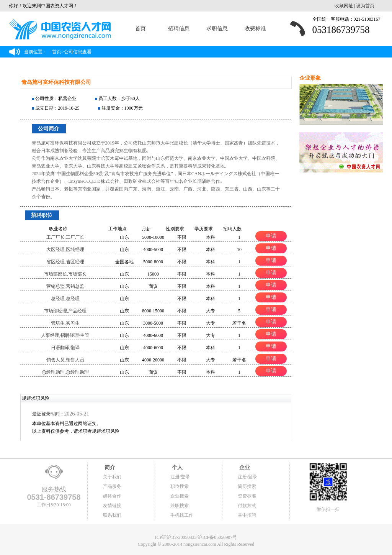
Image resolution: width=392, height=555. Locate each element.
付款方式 (247, 506)
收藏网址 (344, 6)
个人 (176, 467)
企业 (244, 467)
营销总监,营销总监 (65, 286)
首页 (140, 29)
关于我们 (112, 477)
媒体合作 (112, 496)
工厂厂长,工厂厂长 (65, 237)
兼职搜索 (180, 506)
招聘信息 (179, 29)
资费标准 (247, 496)
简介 (109, 467)
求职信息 (217, 29)
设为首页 (365, 6)
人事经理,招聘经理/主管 (65, 335)
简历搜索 (247, 486)
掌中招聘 (247, 515)
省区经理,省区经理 (65, 262)
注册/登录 (180, 477)
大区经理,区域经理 (65, 250)
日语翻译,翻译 (65, 348)
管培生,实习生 (65, 323)
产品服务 (112, 486)
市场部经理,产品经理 (65, 311)
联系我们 (112, 515)
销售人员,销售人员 (65, 360)
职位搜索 (180, 486)
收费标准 (255, 29)
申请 (271, 236)
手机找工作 (182, 515)
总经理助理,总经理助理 (65, 372)
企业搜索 (180, 496)
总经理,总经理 (65, 299)
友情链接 (112, 506)
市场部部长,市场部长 (65, 274)
